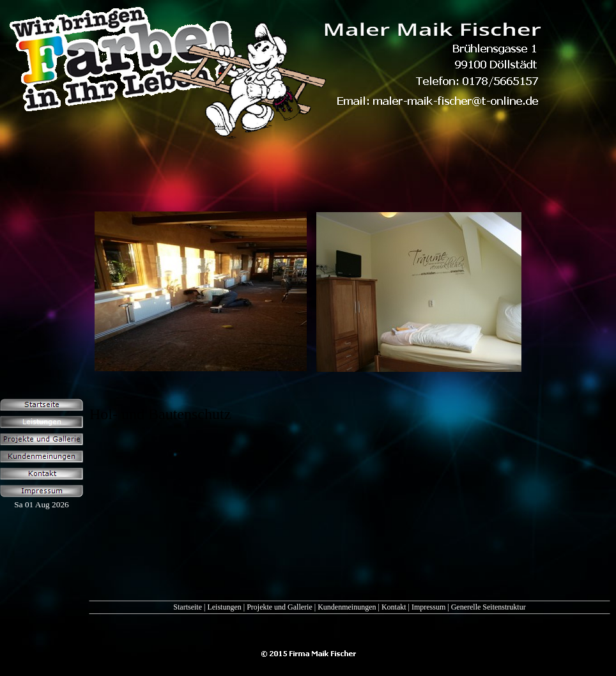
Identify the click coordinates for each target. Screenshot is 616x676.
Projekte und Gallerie (280, 607)
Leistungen (224, 607)
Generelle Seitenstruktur (489, 607)
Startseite (188, 607)
